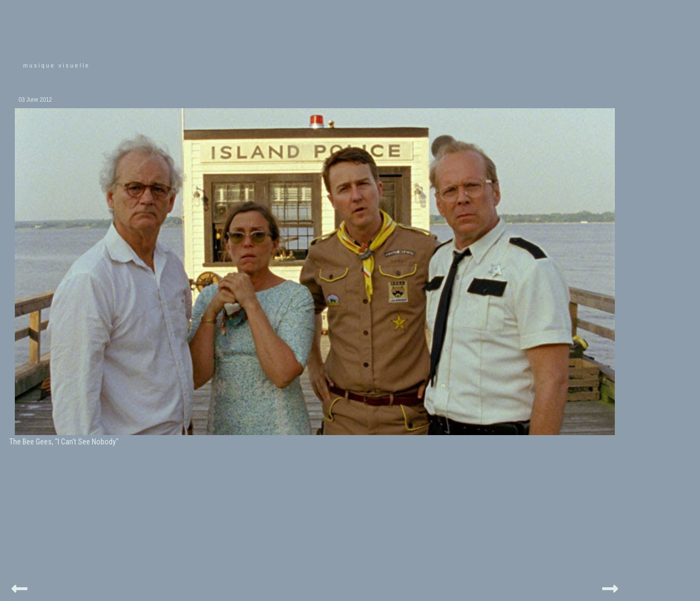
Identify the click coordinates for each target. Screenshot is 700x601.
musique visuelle (57, 66)
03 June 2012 (35, 100)
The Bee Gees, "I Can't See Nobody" (64, 442)
